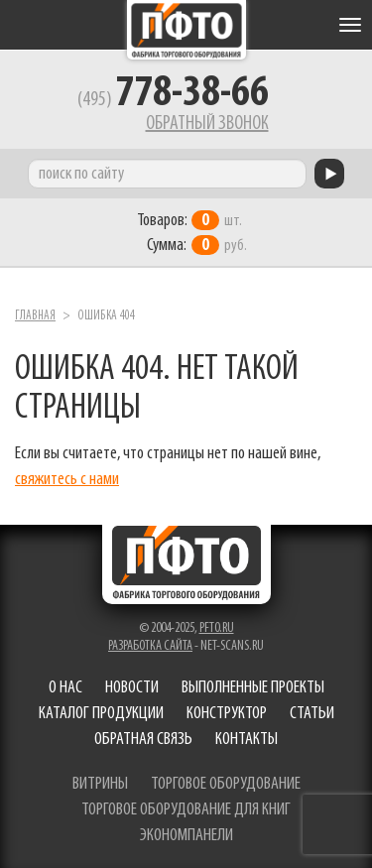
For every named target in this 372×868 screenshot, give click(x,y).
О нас (65, 688)
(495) (173, 100)
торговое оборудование (226, 784)
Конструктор (227, 714)
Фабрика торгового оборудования (186, 30)
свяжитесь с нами (67, 480)
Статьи (312, 714)
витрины (100, 784)
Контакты (247, 740)
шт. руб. (192, 233)
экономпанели (186, 836)
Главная (35, 316)
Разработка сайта (150, 646)
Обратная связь (143, 740)
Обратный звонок (207, 124)
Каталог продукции (101, 714)
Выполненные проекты (253, 688)
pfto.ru (217, 628)
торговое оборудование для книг (186, 810)
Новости (132, 688)
